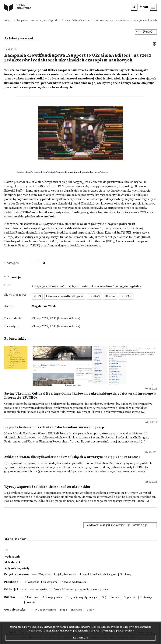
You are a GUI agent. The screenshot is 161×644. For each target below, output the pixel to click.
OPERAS (94, 297)
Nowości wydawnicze (74, 582)
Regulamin (130, 597)
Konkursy (126, 575)
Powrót (148, 32)
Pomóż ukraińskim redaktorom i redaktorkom (46, 233)
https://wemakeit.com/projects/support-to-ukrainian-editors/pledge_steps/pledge (88, 287)
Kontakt (115, 597)
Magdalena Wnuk (44, 306)
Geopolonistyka (15, 610)
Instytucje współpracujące (82, 597)
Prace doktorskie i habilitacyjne (98, 575)
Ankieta (31, 603)
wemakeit (48, 217)
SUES (37, 297)
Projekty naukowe (17, 574)
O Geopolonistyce (45, 610)
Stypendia (83, 590)
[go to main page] (18, 8)
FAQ (104, 597)
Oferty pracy (101, 590)
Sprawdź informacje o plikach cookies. (112, 631)
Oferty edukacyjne (62, 590)
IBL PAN (126, 297)
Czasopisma (50, 582)
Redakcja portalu (53, 597)
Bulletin (10, 597)
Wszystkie (44, 575)
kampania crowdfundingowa (65, 297)
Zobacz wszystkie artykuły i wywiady (117, 525)
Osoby (90, 610)
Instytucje (77, 610)
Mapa (63, 610)
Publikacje (11, 582)
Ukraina (110, 297)
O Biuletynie (32, 597)
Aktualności (12, 562)
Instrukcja (146, 597)
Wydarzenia (12, 557)
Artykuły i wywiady (17, 568)
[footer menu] (7, 551)
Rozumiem (81, 638)
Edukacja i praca (15, 590)
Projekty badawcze (65, 575)
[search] (134, 7)
